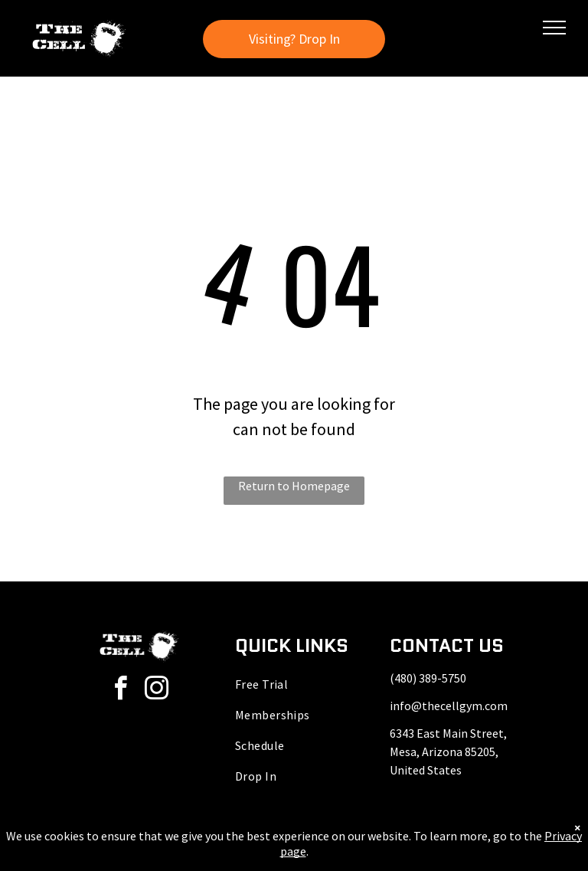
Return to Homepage (294, 486)
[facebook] (121, 691)
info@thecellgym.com (449, 706)
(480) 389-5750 (428, 678)
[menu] (554, 28)
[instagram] (157, 691)
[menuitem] (294, 684)
